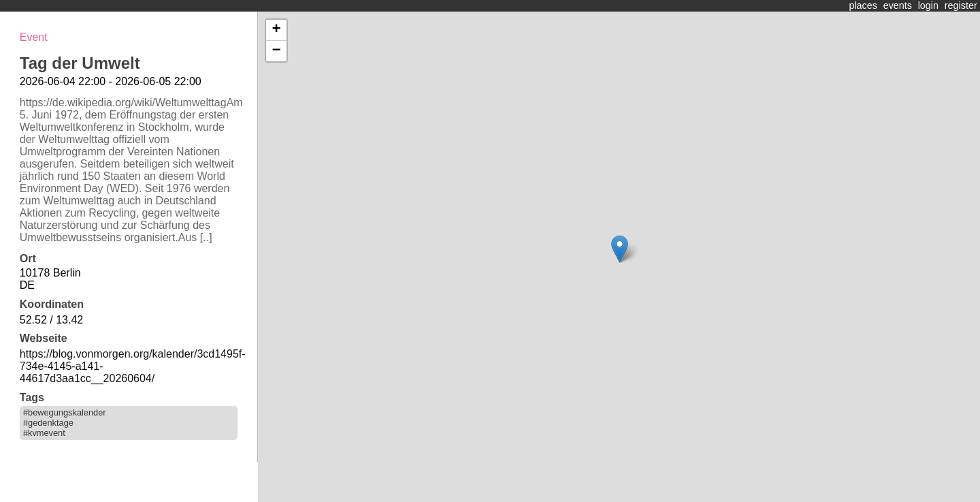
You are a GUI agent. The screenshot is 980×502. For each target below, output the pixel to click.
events (898, 5)
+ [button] (276, 30)
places (863, 5)
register (961, 5)
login (928, 5)
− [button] (276, 51)
